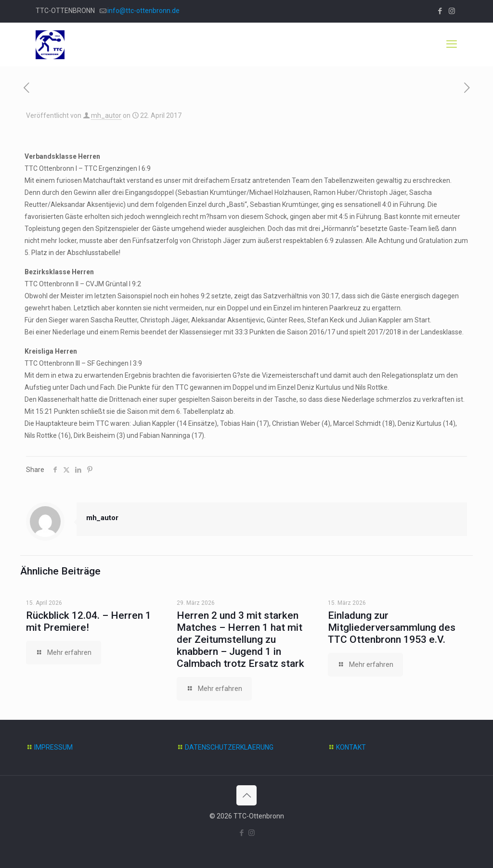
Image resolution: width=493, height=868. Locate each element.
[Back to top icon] (246, 795)
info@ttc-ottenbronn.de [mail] (143, 11)
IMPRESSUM (53, 747)
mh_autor (106, 115)
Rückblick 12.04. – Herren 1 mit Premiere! (89, 621)
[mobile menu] (452, 44)
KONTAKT (351, 747)
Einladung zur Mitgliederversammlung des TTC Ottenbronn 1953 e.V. (392, 627)
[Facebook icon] (440, 11)
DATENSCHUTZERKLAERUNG (229, 747)
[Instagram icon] (452, 11)
